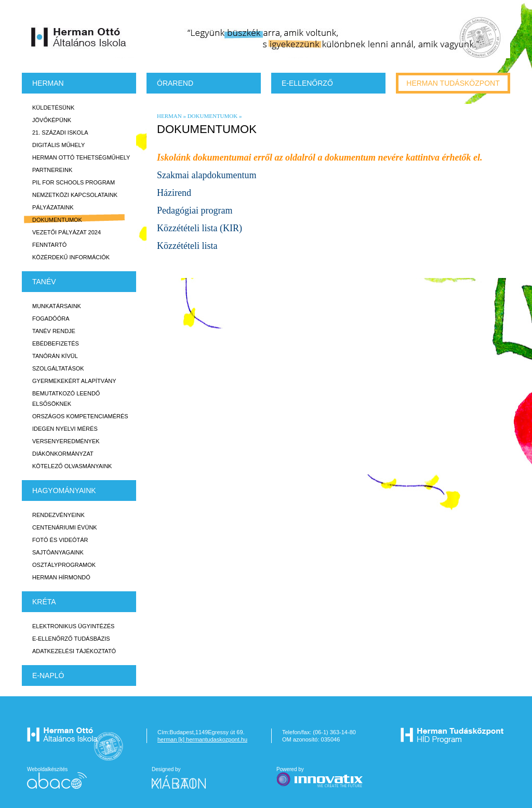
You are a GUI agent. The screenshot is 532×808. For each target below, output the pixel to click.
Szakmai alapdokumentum (207, 175)
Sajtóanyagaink (58, 552)
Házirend (174, 193)
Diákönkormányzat (63, 454)
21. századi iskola (60, 133)
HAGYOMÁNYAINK (64, 491)
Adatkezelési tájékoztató (74, 651)
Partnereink (52, 170)
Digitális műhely (58, 145)
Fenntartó (49, 245)
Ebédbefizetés (56, 343)
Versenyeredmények (66, 441)
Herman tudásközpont (453, 83)
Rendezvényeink (58, 515)
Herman (48, 83)
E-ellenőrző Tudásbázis (71, 639)
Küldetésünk (53, 108)
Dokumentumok (57, 220)
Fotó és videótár (60, 540)
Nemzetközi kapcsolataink (75, 195)
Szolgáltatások (58, 368)
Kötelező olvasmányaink (72, 466)
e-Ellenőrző (307, 83)
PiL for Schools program (74, 182)
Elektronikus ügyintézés (73, 626)
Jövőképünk (52, 120)
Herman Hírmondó (61, 577)
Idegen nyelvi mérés (65, 429)
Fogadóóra (51, 319)
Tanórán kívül (55, 356)
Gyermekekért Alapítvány (74, 381)
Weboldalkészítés (57, 778)
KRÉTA (44, 602)
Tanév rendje (54, 331)
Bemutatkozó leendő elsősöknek (66, 399)
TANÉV (44, 282)
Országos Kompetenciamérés (80, 416)
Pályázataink (53, 207)
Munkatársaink (57, 306)
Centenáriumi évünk (65, 527)
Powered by (321, 778)
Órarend (175, 83)
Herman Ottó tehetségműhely (81, 157)
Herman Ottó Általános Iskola (79, 37)
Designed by (185, 778)
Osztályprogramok (64, 565)
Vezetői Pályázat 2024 (66, 232)
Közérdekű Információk (71, 257)
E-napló (48, 675)
